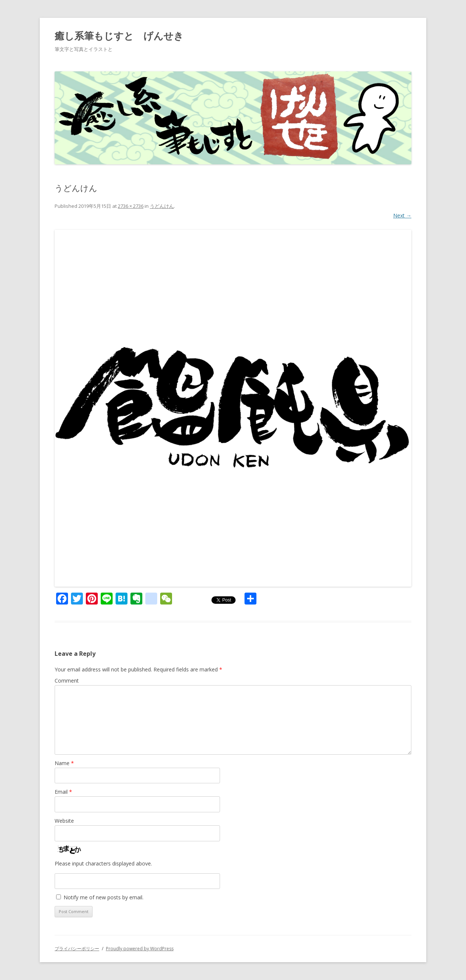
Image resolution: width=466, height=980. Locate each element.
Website (64, 821)
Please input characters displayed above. (103, 863)
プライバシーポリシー (77, 949)
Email (63, 792)
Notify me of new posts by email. (103, 897)
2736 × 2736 (131, 206)
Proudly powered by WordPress (140, 949)
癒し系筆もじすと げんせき (119, 36)
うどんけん (162, 206)
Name (64, 763)
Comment (67, 681)
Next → (402, 215)
